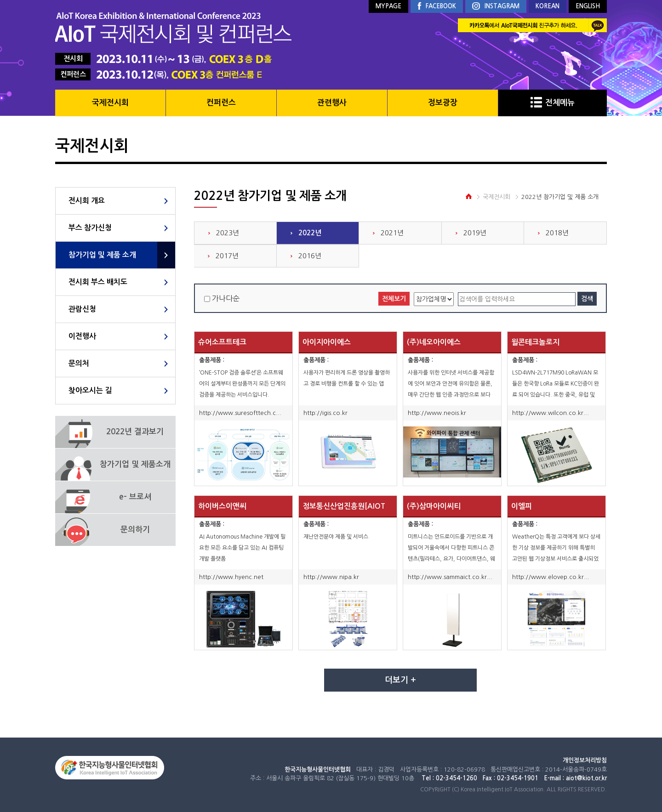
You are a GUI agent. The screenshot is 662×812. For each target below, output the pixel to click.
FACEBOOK (437, 6)
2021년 (392, 233)
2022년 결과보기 (135, 432)
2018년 (557, 233)
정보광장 (443, 103)
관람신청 (82, 309)
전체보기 (394, 299)
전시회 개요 (87, 201)
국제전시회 (110, 103)
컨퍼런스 (221, 103)
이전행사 (82, 336)
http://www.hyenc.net (231, 577)
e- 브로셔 (135, 497)
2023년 (228, 233)
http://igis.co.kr (325, 413)
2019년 (475, 233)
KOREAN (548, 6)
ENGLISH (588, 6)
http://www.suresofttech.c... (240, 413)
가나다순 (226, 298)
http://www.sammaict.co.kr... (450, 577)
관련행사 (332, 103)
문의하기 (135, 530)
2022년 (310, 233)
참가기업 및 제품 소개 (102, 255)
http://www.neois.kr (437, 413)
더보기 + (400, 680)
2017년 (227, 256)
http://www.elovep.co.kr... (551, 577)
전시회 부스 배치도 (98, 282)
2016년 (310, 256)
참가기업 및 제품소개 (135, 464)
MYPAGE (388, 6)
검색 (587, 299)
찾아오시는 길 (90, 390)
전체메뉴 (553, 103)
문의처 (79, 363)
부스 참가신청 (90, 228)
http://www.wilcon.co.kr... (551, 413)
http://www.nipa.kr (331, 577)
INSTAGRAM (496, 7)
